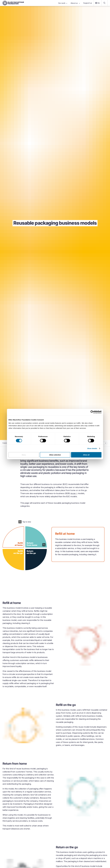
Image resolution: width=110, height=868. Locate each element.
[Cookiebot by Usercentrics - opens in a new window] (92, 412)
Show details (92, 448)
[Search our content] (104, 3)
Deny (24, 455)
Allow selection (55, 455)
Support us (88, 3)
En (97, 3)
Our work (63, 3)
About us (75, 3)
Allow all (86, 455)
